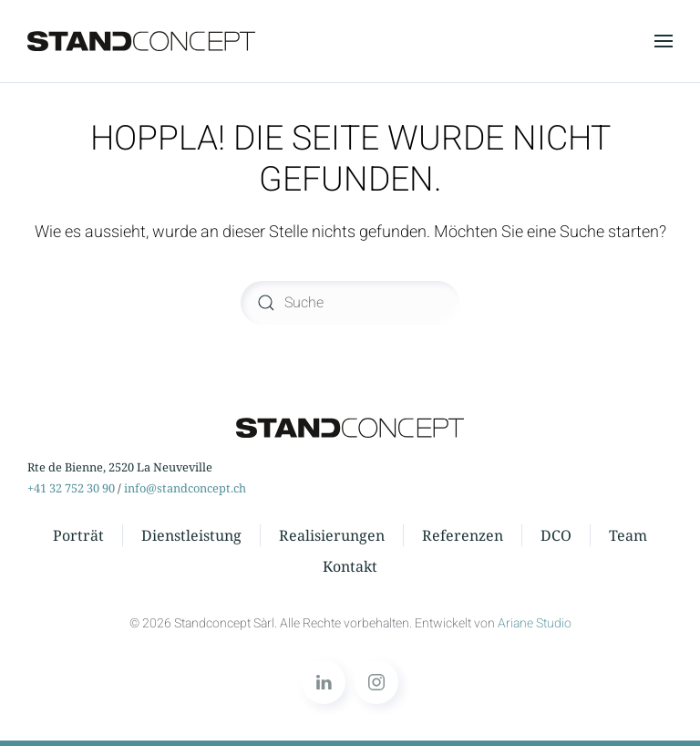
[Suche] (350, 303)
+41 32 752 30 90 (71, 488)
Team (628, 535)
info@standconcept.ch (185, 488)
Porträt (78, 535)
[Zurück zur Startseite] (141, 41)
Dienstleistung (191, 535)
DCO (556, 535)
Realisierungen (332, 535)
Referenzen (463, 535)
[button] (664, 41)
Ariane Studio (535, 623)
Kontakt (350, 566)
